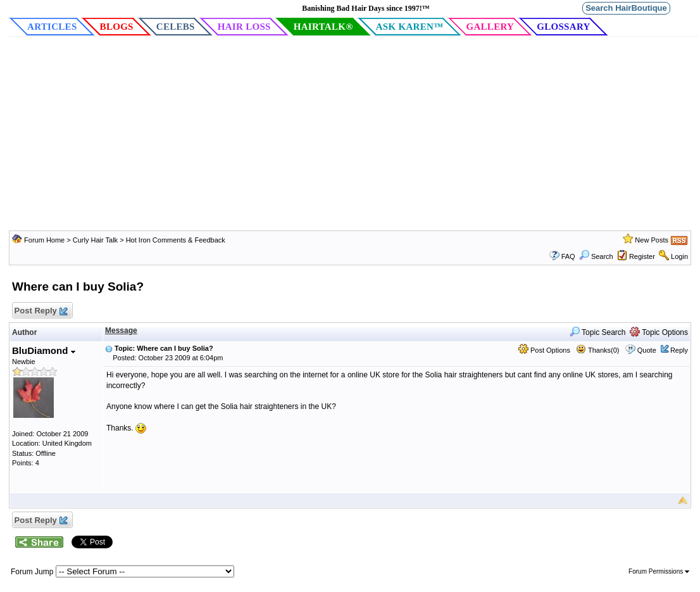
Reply (679, 350)
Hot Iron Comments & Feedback (176, 240)
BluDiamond (44, 350)
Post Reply (41, 311)
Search (596, 256)
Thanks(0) (597, 350)
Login (679, 256)
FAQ (568, 256)
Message (121, 331)
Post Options (544, 350)
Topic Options (659, 332)
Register (642, 256)
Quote (647, 350)
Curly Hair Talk (95, 240)
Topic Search (598, 332)
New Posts (652, 240)
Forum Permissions (659, 571)
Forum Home (44, 240)
